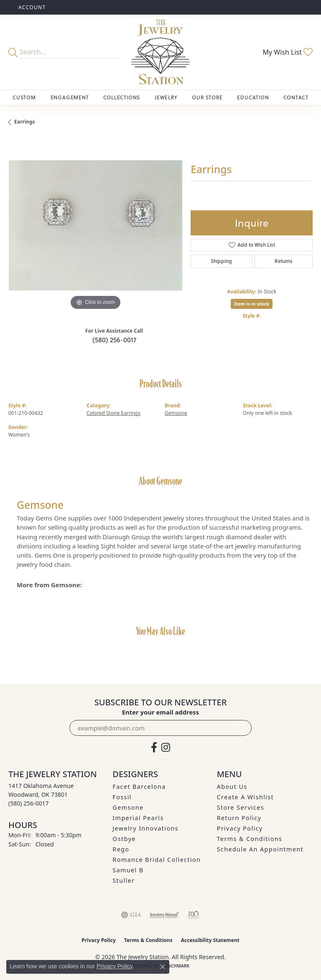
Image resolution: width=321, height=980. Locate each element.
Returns (284, 261)
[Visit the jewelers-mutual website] (164, 915)
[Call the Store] (29, 803)
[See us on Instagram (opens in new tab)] (166, 748)
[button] (31, 7)
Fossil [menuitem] (122, 797)
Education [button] (253, 97)
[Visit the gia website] (131, 915)
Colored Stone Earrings (113, 413)
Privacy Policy (240, 828)
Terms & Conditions (250, 839)
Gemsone (176, 413)
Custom (24, 97)
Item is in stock (252, 304)
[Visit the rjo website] (194, 915)
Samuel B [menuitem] (128, 870)
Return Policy (239, 818)
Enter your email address (161, 712)
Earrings (25, 122)
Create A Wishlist (245, 797)
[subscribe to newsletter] (240, 728)
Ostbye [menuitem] (124, 839)
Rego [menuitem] (121, 849)
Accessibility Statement (210, 940)
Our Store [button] (207, 97)
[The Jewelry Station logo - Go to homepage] (160, 52)
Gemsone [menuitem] (128, 807)
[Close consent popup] (163, 967)
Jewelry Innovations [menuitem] (145, 828)
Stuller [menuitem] (124, 880)
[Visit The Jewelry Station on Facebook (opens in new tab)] (154, 748)
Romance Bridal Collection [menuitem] (157, 860)
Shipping (221, 261)
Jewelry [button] (166, 97)
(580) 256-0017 (114, 340)
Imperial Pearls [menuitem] (138, 818)
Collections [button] (122, 97)
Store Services (241, 807)
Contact (296, 97)
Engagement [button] (70, 97)
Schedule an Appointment (260, 849)
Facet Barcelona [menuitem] (139, 787)
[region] (95, 225)
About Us (232, 787)
